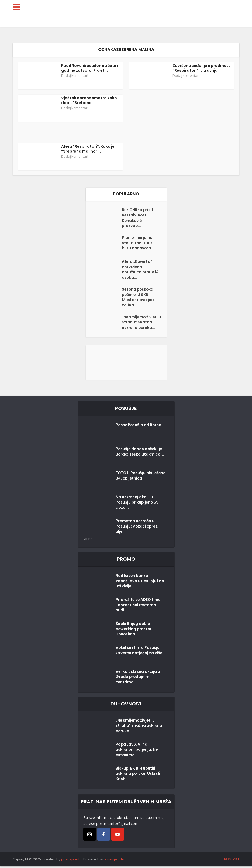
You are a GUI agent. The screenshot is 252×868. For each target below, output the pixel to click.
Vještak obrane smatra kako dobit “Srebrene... (89, 100)
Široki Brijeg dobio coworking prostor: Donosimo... (135, 631)
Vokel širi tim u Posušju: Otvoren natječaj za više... (141, 652)
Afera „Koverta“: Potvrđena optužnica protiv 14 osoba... (141, 271)
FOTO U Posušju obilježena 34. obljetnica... (131, 481)
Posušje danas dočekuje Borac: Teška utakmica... (140, 454)
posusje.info (71, 861)
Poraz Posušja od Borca (139, 427)
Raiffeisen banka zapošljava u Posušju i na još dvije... (140, 583)
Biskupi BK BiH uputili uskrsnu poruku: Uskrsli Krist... (138, 776)
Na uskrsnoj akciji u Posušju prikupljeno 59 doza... (138, 505)
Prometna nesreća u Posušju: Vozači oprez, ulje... (138, 529)
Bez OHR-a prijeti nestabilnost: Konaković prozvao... (139, 218)
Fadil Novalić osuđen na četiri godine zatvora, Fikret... (89, 68)
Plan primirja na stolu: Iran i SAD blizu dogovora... (139, 244)
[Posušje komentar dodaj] (126, 364)
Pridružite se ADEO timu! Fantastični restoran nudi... (139, 607)
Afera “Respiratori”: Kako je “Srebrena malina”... (88, 149)
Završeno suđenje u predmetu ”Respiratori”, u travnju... (202, 68)
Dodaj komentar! (75, 75)
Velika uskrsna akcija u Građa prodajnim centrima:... (138, 679)
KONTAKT (232, 861)
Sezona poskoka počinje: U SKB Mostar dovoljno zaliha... (138, 299)
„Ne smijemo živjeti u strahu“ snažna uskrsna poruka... (140, 325)
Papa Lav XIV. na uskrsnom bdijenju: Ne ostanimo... (137, 752)
